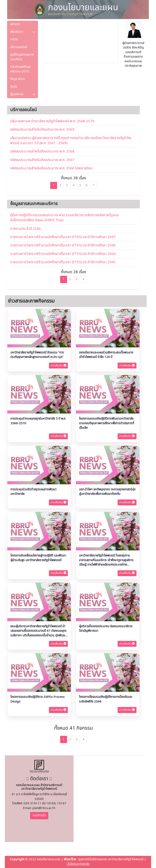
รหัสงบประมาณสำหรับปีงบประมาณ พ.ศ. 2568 (42, 151)
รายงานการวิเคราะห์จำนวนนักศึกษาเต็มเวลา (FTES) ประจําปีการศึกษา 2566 (63, 245)
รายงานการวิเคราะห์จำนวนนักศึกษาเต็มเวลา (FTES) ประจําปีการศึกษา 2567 (63, 237)
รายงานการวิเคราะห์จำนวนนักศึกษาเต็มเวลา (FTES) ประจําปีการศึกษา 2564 (63, 254)
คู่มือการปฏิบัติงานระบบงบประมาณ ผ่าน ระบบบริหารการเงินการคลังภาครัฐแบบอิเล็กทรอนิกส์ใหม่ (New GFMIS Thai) (65, 218)
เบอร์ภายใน (39, 815)
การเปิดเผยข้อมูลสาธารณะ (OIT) (20, 69)
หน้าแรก (15, 24)
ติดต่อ (14, 87)
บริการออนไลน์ (19, 47)
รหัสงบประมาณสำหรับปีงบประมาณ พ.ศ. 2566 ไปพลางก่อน (51, 168)
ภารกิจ (14, 39)
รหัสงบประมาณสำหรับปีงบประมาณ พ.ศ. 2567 (42, 160)
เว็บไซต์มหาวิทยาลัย (78, 864)
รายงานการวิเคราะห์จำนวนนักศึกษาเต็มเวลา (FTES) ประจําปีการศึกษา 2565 (63, 262)
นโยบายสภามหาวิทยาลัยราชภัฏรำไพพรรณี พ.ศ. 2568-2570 (52, 121)
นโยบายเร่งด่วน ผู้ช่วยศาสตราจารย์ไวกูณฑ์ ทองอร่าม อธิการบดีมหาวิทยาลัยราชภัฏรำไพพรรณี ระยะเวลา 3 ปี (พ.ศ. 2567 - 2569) (71, 141)
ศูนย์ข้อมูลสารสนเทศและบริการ (22, 57)
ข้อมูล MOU (18, 79)
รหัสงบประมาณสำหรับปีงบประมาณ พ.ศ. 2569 (42, 130)
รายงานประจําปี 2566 (25, 229)
